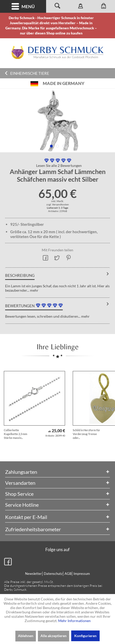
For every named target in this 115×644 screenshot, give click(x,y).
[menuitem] (23, 6)
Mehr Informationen (74, 621)
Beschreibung (20, 275)
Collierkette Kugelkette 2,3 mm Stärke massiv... (15, 434)
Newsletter (33, 574)
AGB (68, 574)
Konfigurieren (85, 636)
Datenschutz (53, 574)
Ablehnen (26, 636)
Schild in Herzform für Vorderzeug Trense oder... (86, 434)
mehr (34, 290)
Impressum (82, 574)
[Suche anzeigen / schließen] (58, 6)
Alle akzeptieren (54, 636)
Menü (23, 7)
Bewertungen (20, 306)
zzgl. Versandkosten (58, 204)
